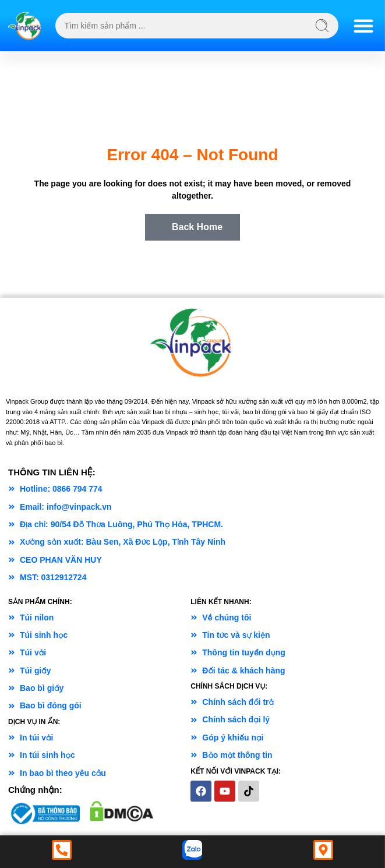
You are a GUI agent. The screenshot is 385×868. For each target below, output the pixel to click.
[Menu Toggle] (363, 26)
